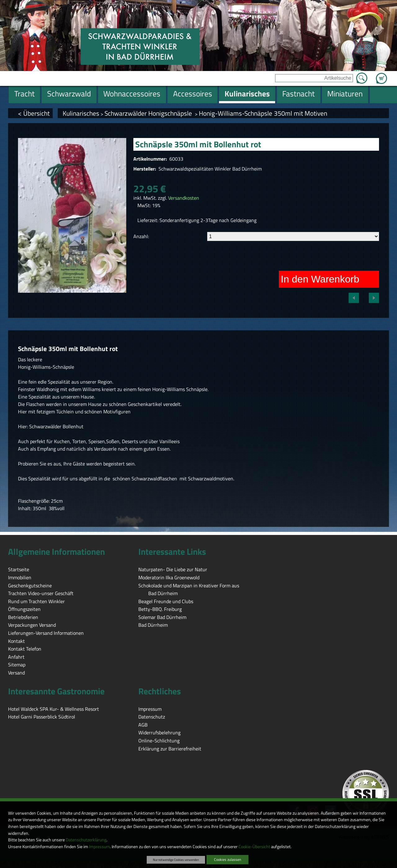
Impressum (99, 847)
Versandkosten (184, 198)
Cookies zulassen (227, 859)
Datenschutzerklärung (86, 840)
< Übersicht (34, 113)
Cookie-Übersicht (254, 847)
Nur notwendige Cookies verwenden (176, 860)
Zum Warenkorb (381, 75)
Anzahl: (141, 236)
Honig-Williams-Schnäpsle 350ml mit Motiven (263, 113)
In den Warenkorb (320, 279)
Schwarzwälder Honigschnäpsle (149, 113)
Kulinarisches (81, 113)
